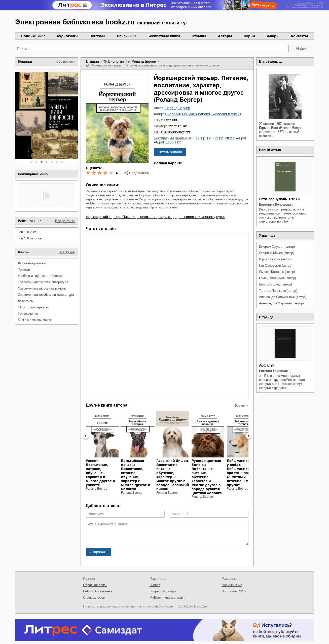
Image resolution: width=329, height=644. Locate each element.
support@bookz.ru (160, 606)
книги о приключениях (34, 320)
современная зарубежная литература (46, 295)
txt (209, 138)
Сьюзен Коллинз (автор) (277, 272)
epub (170, 142)
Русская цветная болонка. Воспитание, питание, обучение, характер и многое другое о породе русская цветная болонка (207, 477)
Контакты (299, 36)
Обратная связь (95, 585)
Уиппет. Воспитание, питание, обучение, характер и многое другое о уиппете (100, 473)
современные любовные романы (42, 288)
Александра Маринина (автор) (281, 303)
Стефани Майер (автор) (277, 253)
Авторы (225, 36)
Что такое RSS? (234, 591)
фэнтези (24, 270)
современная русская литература (43, 282)
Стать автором (94, 598)
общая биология (196, 114)
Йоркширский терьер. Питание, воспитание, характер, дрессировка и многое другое (156, 217)
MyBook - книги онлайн (167, 598)
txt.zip (218, 138)
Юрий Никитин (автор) (275, 259)
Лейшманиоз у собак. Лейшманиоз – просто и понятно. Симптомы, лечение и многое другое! (243, 473)
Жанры (273, 36)
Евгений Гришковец (275, 371)
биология (116, 62)
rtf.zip (230, 138)
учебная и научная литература (41, 276)
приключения (28, 314)
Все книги (242, 406)
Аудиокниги (67, 36)
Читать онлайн (170, 152)
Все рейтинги (65, 221)
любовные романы (32, 263)
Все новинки (66, 62)
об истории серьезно (33, 307)
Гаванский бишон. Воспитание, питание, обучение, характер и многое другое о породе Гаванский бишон (173, 475)
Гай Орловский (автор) (276, 265)
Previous (86, 436)
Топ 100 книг (27, 232)
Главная (92, 62)
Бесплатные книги (164, 36)
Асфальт (267, 365)
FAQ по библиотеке (98, 591)
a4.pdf (241, 138)
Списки (123, 36)
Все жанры (67, 252)
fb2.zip (199, 138)
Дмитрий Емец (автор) (275, 284)
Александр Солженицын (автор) (283, 297)
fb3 (178, 142)
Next (248, 436)
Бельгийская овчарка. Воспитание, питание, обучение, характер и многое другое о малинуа (136, 475)
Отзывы (199, 36)
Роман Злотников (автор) (277, 278)
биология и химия (226, 114)
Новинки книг (33, 36)
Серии (249, 36)
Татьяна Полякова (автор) (278, 291)
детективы (26, 301)
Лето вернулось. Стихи (279, 199)
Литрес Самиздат (163, 591)
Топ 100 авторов (30, 238)
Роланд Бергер (144, 62)
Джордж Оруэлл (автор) (277, 247)
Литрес (155, 585)
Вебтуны (97, 36)
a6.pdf (159, 142)
